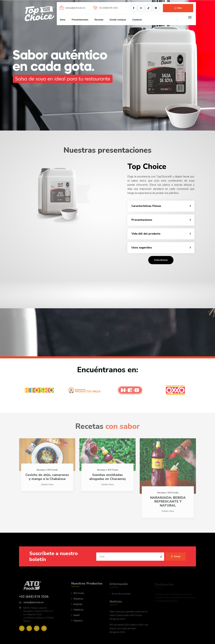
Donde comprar (118, 20)
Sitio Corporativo (178, 9)
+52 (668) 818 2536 (108, 8)
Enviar (177, 556)
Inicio (63, 20)
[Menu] (190, 17)
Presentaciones (80, 20)
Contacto (137, 20)
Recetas (99, 20)
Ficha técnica (161, 260)
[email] (130, 557)
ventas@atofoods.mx (75, 8)
